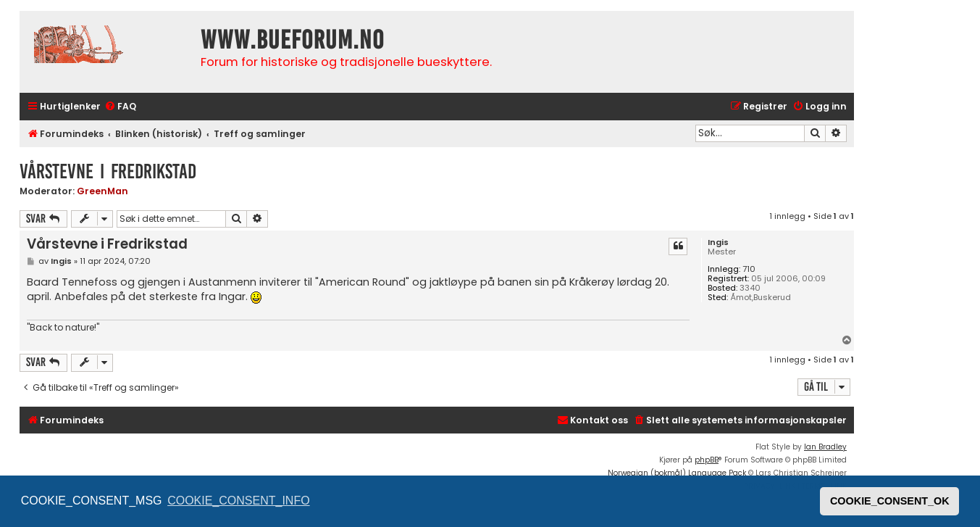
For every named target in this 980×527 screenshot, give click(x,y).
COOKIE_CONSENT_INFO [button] (238, 501)
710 (749, 269)
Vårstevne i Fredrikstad (108, 171)
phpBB (707, 460)
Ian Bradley (825, 447)
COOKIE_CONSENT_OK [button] (890, 501)
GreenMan (102, 191)
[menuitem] (120, 107)
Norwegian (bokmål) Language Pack (677, 473)
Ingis (718, 242)
